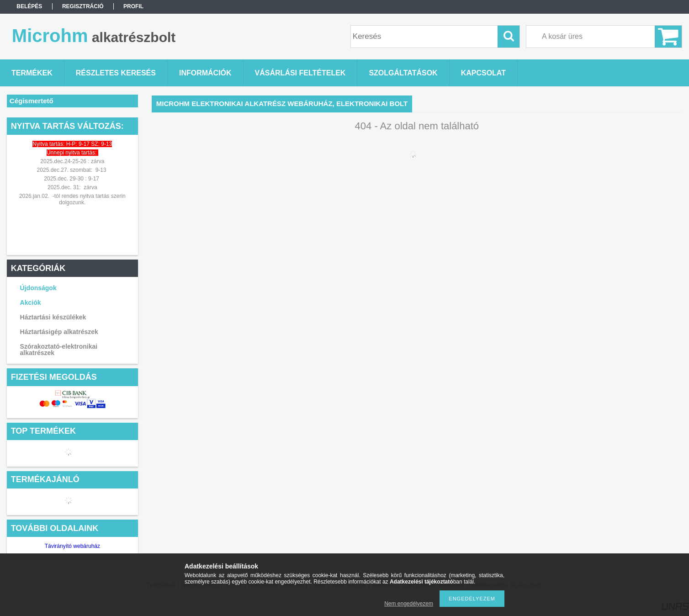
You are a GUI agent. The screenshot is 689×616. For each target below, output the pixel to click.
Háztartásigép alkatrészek (59, 332)
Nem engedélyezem (409, 604)
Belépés (29, 6)
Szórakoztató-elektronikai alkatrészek (59, 350)
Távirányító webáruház (72, 546)
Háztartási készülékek (53, 317)
